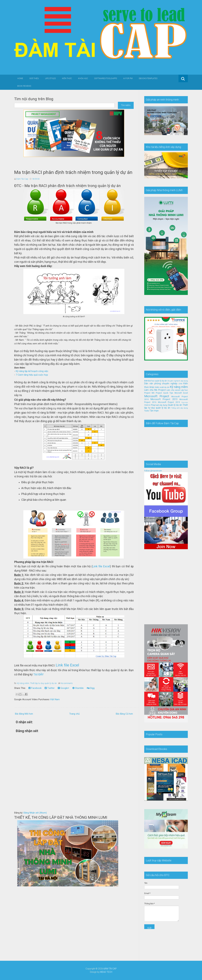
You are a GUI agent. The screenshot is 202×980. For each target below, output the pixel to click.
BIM (146, 381)
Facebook (35, 688)
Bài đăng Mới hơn (24, 714)
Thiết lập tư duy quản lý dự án (43, 683)
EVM (180, 384)
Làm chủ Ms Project (155, 390)
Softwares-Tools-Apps (106, 78)
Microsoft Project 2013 (164, 399)
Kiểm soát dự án (162, 387)
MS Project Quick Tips (162, 393)
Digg (91, 688)
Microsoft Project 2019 (169, 402)
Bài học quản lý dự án (157, 381)
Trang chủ (74, 714)
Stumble (78, 688)
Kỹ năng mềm (23, 683)
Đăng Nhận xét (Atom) (35, 813)
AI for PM (128, 78)
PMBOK (147, 405)
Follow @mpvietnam (153, 471)
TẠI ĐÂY (38, 674)
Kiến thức (67, 78)
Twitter (50, 688)
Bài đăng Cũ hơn (124, 714)
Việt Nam (55, 699)
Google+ (64, 688)
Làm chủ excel (173, 390)
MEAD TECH (106, 972)
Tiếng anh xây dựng (180, 408)
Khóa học (83, 78)
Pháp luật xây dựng (159, 405)
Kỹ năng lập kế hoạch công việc (32, 371)
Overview (185, 402)
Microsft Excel (181, 393)
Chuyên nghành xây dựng (178, 381)
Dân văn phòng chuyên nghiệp (161, 384)
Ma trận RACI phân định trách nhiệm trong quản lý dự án (73, 172)
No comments (67, 683)
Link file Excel (101, 566)
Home (20, 78)
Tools (147, 411)
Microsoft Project (157, 396)
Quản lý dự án (175, 405)
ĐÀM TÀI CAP (110, 969)
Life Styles (50, 78)
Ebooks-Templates (148, 78)
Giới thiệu (34, 78)
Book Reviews (24, 86)
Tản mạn (154, 411)
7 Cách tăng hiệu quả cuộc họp (32, 375)
